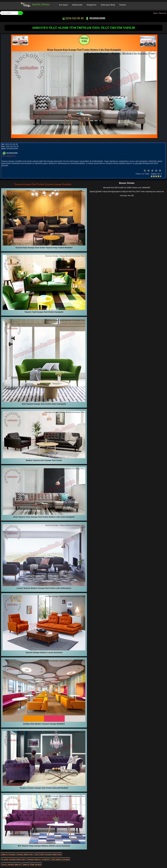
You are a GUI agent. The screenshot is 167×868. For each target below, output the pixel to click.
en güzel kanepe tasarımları (13, 859)
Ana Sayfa (63, 5)
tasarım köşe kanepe (32, 864)
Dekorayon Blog (108, 5)
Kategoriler (92, 5)
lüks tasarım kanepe (60, 859)
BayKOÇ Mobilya (41, 4)
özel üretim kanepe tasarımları (48, 854)
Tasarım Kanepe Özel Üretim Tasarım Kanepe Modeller (43, 184)
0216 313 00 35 (73, 18)
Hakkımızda (77, 5)
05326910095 (95, 18)
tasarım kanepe (8, 854)
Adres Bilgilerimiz (8, 156)
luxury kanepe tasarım (11, 864)
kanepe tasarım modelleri (39, 859)
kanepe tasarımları (25, 854)
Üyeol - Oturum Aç (160, 13)
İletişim (123, 5)
